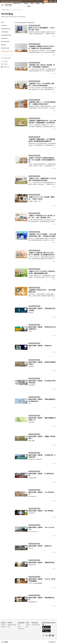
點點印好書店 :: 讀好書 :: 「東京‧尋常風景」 (42, 511)
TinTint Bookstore (36, 625)
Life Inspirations (4, 38)
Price (9, 627)
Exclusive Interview (5, 48)
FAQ (55, 1)
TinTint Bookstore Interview (16, 10)
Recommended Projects (6, 35)
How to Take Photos (5, 42)
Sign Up (46, 1)
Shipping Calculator (12, 625)
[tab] (26, 4)
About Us (28, 625)
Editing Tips (4, 45)
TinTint (3, 10)
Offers (29, 6)
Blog (8, 10)
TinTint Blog (7, 14)
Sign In (51, 1)
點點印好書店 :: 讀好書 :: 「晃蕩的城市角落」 (42, 562)
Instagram (6, 64)
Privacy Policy (21, 629)
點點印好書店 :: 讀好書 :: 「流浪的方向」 (41, 546)
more (54, 36)
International (52, 642)
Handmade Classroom (6, 29)
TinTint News (4, 25)
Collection (3, 625)
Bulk (43, 3)
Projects (38, 3)
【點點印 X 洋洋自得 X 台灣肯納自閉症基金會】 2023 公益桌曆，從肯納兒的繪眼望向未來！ (42, 160)
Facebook (6, 61)
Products (26, 3)
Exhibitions (4, 627)
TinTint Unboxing (5, 32)
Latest (2, 22)
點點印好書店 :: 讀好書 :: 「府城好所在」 (41, 346)
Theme (32, 3)
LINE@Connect (7, 67)
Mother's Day (17, 3)
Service (20, 627)
